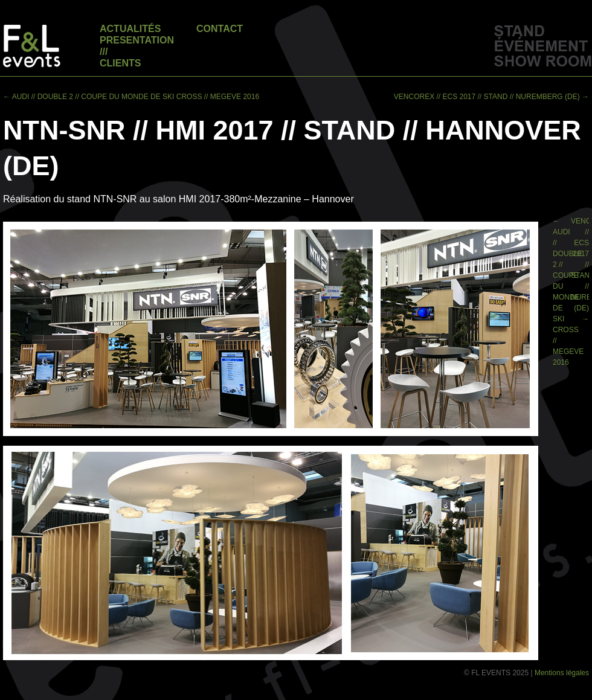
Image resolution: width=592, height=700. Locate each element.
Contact (220, 29)
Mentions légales (562, 673)
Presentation (137, 40)
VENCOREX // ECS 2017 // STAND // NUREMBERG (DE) (491, 97)
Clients (120, 63)
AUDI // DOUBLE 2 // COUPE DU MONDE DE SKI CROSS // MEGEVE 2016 (131, 97)
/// (104, 52)
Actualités (130, 29)
